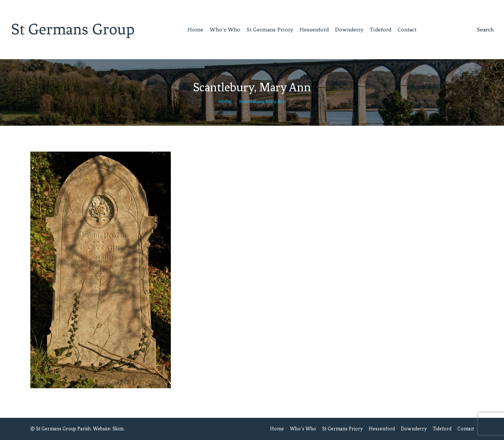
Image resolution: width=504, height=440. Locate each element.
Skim (118, 429)
